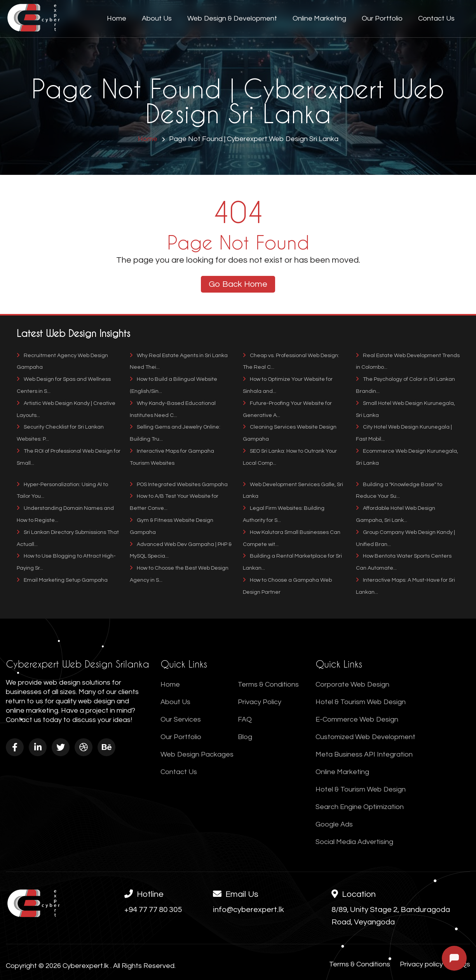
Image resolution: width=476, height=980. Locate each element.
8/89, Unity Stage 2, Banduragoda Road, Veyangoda (391, 916)
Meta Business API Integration (364, 754)
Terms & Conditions (268, 684)
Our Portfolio (382, 18)
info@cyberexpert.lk (248, 910)
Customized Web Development (365, 737)
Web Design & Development (232, 18)
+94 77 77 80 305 (153, 910)
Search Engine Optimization (360, 807)
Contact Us (436, 18)
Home (117, 18)
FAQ (245, 719)
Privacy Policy (260, 702)
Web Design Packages (197, 754)
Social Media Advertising (354, 842)
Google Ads (334, 824)
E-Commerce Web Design (357, 719)
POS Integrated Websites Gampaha (179, 485)
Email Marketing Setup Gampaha (62, 580)
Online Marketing (319, 18)
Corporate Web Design (352, 684)
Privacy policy (421, 964)
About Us (157, 18)
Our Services (181, 719)
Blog (245, 737)
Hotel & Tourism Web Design (361, 702)
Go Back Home (238, 284)
